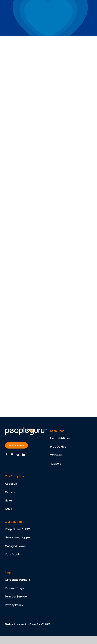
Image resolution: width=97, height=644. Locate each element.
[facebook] (6, 455)
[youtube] (18, 455)
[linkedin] (24, 455)
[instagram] (12, 455)
